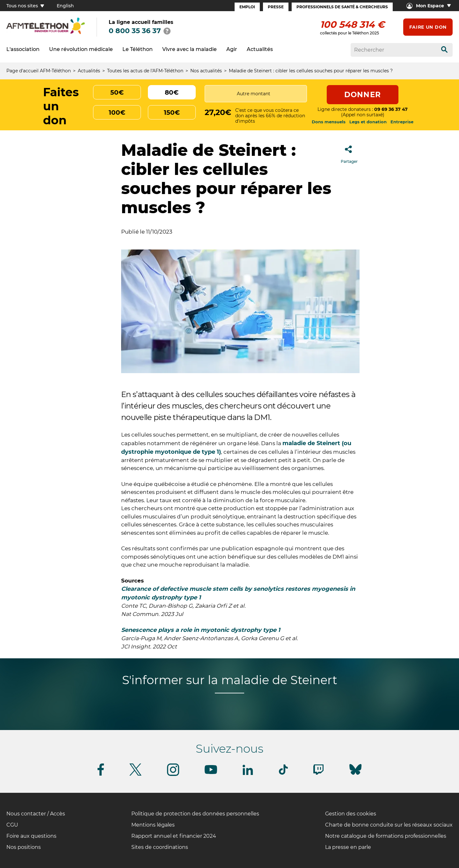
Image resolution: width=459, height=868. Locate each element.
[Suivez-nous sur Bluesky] (355, 775)
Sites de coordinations (160, 847)
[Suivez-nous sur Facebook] (101, 774)
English (65, 6)
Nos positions (24, 847)
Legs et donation (368, 122)
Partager (349, 152)
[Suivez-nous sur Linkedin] (248, 774)
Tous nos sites (25, 6)
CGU (12, 825)
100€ (117, 112)
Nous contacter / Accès (36, 814)
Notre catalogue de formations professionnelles (386, 836)
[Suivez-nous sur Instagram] (173, 775)
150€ (172, 112)
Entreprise (402, 122)
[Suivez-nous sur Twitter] (135, 774)
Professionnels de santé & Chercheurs (342, 7)
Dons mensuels (329, 122)
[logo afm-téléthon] (46, 33)
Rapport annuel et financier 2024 (174, 836)
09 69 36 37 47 (391, 109)
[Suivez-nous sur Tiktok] (283, 774)
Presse (276, 7)
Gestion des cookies (351, 814)
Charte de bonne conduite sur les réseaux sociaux (389, 825)
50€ (117, 92)
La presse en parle (348, 847)
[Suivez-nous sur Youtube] (211, 773)
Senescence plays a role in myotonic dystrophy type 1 (201, 630)
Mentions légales (153, 825)
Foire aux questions (31, 836)
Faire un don (428, 27)
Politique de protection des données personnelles (195, 814)
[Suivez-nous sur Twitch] (318, 774)
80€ (172, 92)
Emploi (247, 7)
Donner (363, 95)
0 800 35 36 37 (135, 31)
